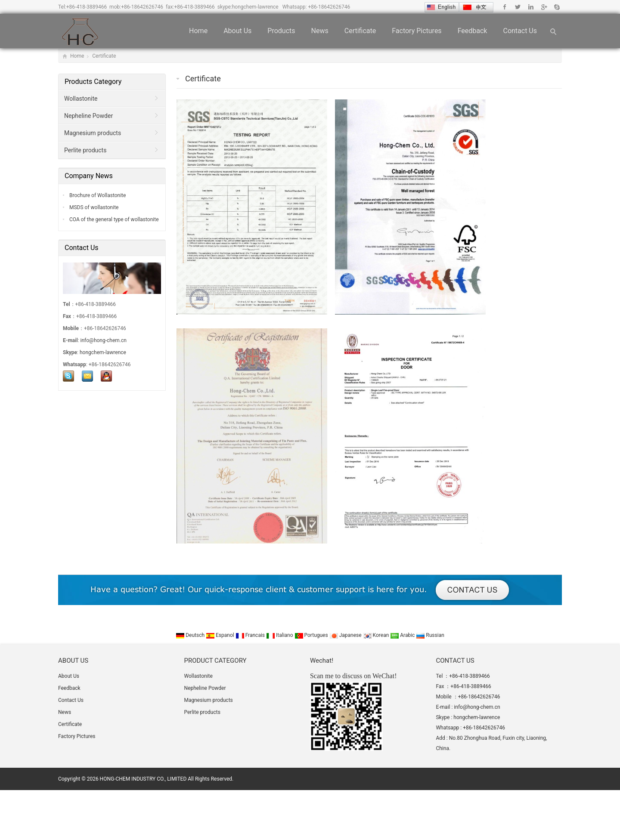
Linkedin (531, 7)
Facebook (505, 7)
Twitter (518, 7)
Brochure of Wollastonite (97, 195)
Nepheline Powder (88, 116)
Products (281, 31)
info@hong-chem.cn (104, 340)
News (320, 31)
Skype (556, 7)
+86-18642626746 (142, 7)
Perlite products (85, 150)
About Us (237, 31)
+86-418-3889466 (87, 7)
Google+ (544, 7)
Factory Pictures (417, 31)
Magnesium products (93, 133)
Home (198, 31)
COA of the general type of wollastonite (113, 219)
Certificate (360, 31)
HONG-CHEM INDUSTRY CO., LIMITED (143, 779)
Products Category (93, 82)
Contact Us (520, 31)
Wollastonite (81, 99)
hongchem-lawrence (255, 7)
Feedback (473, 31)
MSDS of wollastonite (93, 207)
